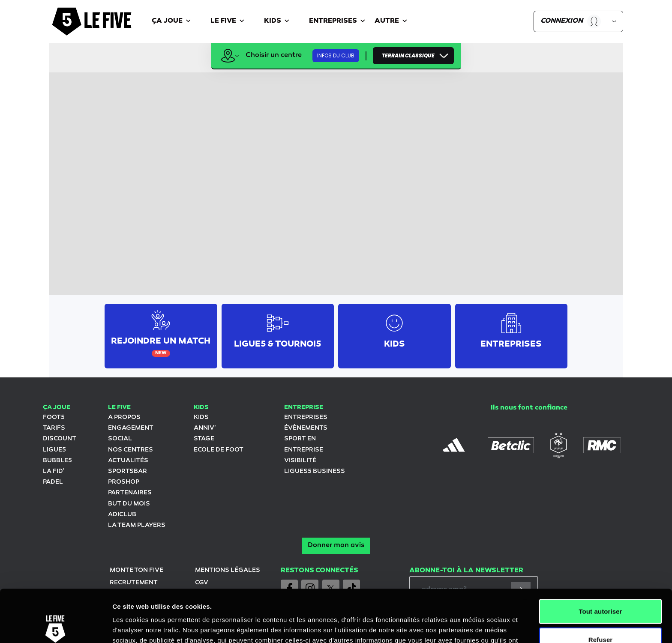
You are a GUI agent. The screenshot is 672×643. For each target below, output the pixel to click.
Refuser (601, 587)
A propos (124, 417)
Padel (53, 482)
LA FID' (54, 471)
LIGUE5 (54, 450)
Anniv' (205, 428)
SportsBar (127, 471)
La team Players (137, 525)
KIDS (201, 417)
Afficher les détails (472, 626)
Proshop (124, 482)
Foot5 (54, 417)
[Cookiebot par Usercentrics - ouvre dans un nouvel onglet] (55, 626)
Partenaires (130, 493)
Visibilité (300, 461)
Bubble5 (57, 461)
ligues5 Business (315, 471)
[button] (172, 22)
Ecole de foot (219, 450)
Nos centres (130, 450)
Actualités (128, 461)
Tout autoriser (600, 559)
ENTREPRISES (306, 417)
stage (204, 439)
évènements (306, 428)
